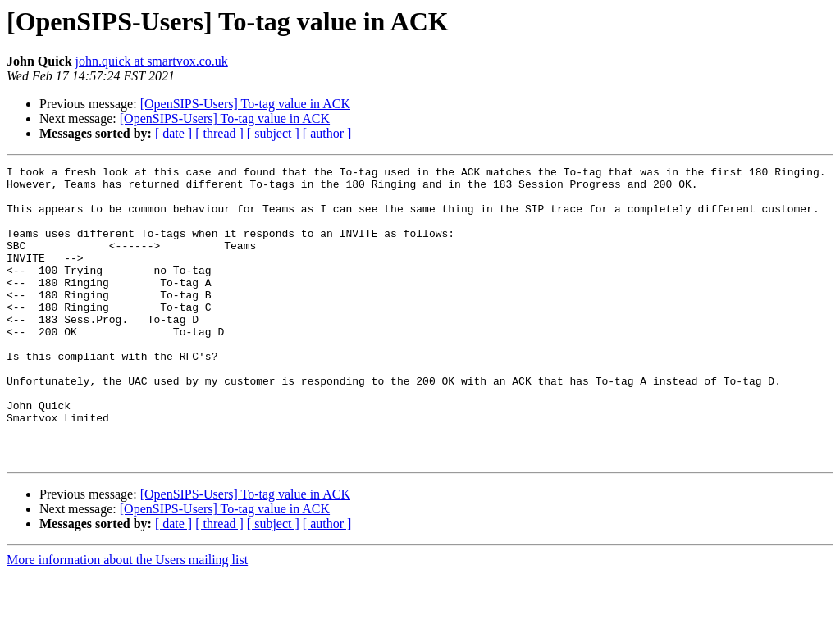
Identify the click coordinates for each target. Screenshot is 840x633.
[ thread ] (219, 133)
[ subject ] (273, 133)
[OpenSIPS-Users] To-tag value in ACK (245, 104)
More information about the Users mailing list (127, 619)
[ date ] (173, 133)
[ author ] (327, 133)
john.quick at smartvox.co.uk (152, 61)
